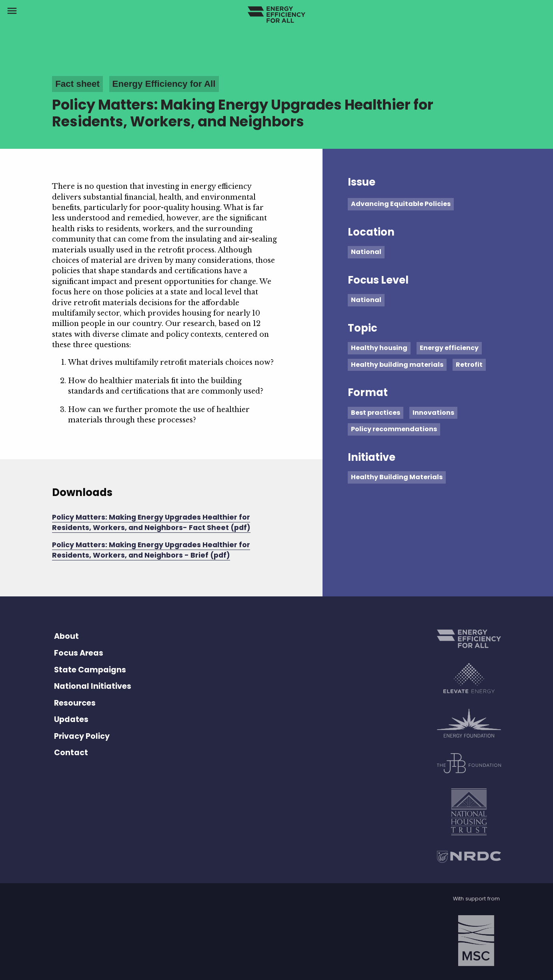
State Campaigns (90, 670)
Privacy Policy (82, 736)
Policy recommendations (394, 429)
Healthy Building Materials (397, 477)
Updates (71, 719)
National (366, 252)
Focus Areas (79, 653)
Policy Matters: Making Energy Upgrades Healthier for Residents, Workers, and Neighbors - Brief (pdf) (151, 550)
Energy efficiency (449, 348)
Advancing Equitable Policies (401, 204)
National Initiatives (93, 686)
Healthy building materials (397, 365)
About (66, 636)
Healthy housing (379, 348)
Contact (71, 753)
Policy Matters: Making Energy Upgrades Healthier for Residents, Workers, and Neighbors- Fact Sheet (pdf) (151, 522)
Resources (75, 703)
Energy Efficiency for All (164, 84)
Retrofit (469, 365)
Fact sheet (77, 84)
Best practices (376, 413)
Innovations (433, 413)
